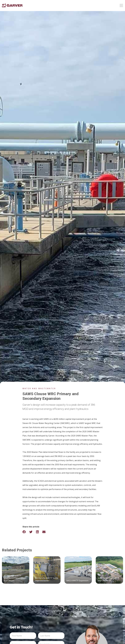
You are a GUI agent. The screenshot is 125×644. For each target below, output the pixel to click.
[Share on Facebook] (26, 532)
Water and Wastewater (39, 389)
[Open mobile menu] (121, 5)
